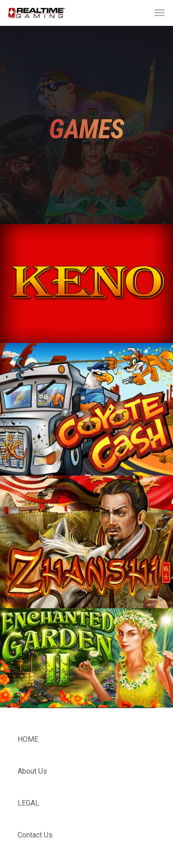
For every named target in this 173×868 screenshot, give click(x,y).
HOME (28, 739)
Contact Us (35, 835)
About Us (32, 771)
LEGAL (28, 803)
